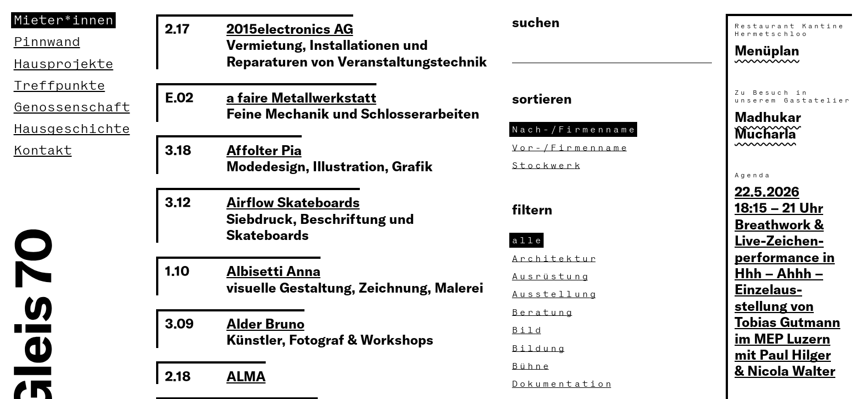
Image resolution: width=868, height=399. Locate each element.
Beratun (543, 312)
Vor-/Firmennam (571, 148)
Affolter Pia (264, 150)
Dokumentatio (563, 384)
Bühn (532, 366)
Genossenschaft (72, 107)
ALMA (246, 376)
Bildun (539, 348)
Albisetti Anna (273, 270)
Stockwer (547, 165)
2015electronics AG (290, 28)
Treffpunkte (60, 86)
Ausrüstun (551, 276)
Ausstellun (555, 294)
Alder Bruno (265, 323)
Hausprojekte (64, 64)
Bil (528, 330)
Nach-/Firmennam (575, 129)
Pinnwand (47, 42)
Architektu (555, 259)
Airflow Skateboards (293, 202)
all (528, 240)
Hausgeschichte (72, 129)
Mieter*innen (64, 20)
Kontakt (43, 150)
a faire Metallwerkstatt (301, 97)
